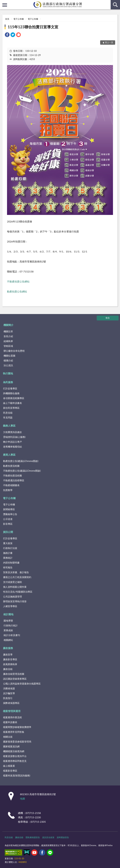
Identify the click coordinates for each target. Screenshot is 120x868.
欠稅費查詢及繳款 (12, 432)
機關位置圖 (9, 356)
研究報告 (8, 567)
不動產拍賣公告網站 (18, 281)
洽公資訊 (8, 365)
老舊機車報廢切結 (12, 447)
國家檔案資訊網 (11, 746)
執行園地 (8, 373)
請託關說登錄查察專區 (15, 679)
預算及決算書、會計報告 (16, 572)
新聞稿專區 (9, 509)
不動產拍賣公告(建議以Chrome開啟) (22, 471)
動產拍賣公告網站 (17, 291)
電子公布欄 (19, 19)
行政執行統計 (11, 625)
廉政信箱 (8, 669)
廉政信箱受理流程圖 (14, 674)
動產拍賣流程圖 (11, 466)
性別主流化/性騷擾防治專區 (18, 592)
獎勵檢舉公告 (10, 514)
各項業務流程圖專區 (14, 398)
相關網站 (8, 640)
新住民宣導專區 (11, 408)
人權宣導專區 (10, 606)
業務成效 (8, 630)
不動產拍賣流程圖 (12, 476)
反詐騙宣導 (9, 693)
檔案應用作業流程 (12, 717)
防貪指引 (8, 698)
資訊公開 (8, 532)
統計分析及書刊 (12, 635)
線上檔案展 (9, 766)
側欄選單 (5, 5)
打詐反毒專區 (10, 388)
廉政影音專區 (10, 659)
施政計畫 (8, 553)
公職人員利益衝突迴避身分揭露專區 (22, 684)
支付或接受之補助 (12, 582)
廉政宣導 (8, 654)
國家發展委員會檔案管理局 (17, 742)
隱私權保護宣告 (33, 837)
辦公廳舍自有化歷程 (14, 351)
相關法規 (8, 737)
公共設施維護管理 (12, 596)
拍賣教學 (8, 490)
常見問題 (8, 418)
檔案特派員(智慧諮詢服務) (17, 775)
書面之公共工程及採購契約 (17, 577)
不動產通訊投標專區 (14, 480)
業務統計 (8, 558)
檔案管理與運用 (12, 711)
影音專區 (8, 524)
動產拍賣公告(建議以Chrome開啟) (21, 461)
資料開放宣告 (63, 837)
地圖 (22, 799)
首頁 (7, 19)
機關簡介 (8, 325)
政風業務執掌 (10, 664)
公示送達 (8, 519)
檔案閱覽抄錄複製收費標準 (17, 727)
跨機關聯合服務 (11, 393)
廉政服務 (8, 648)
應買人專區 (9, 455)
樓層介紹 (8, 360)
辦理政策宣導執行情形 (15, 601)
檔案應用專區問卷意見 (15, 761)
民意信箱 (8, 413)
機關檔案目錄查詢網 (14, 751)
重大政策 (8, 543)
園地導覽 (8, 621)
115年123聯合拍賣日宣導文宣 (33, 27)
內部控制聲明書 (11, 563)
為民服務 (8, 382)
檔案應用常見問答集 (14, 732)
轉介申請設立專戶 (12, 442)
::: (2, 2)
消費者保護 (9, 688)
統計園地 (8, 614)
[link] (7, 35)
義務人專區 (9, 426)
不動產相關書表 (11, 485)
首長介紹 (8, 336)
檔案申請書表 (10, 722)
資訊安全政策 (48, 837)
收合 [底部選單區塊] (108, 318)
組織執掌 (8, 341)
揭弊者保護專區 (11, 703)
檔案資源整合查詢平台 (15, 756)
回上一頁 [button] (109, 42)
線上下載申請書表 (12, 403)
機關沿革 (8, 331)
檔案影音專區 (10, 771)
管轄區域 (8, 346)
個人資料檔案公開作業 (15, 587)
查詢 (115, 5)
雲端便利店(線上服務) (14, 437)
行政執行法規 (10, 548)
